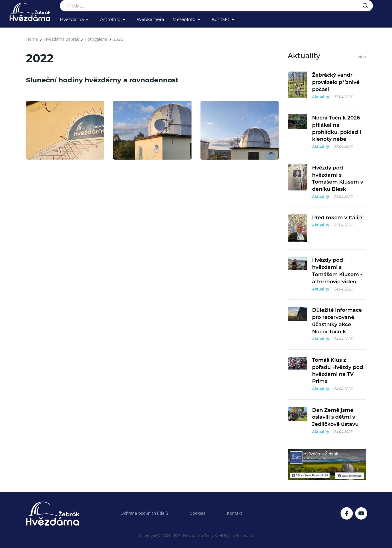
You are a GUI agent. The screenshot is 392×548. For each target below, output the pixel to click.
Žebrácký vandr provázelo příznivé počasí (336, 82)
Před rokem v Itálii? (337, 217)
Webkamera (151, 19)
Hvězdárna (72, 19)
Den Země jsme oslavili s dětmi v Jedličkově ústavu (335, 417)
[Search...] (216, 6)
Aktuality (321, 97)
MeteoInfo (184, 19)
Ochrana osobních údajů (144, 513)
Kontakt (221, 19)
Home (32, 39)
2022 (118, 39)
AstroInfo (110, 19)
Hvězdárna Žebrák (61, 39)
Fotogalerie (96, 39)
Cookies (197, 513)
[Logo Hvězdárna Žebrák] (30, 12)
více (362, 57)
